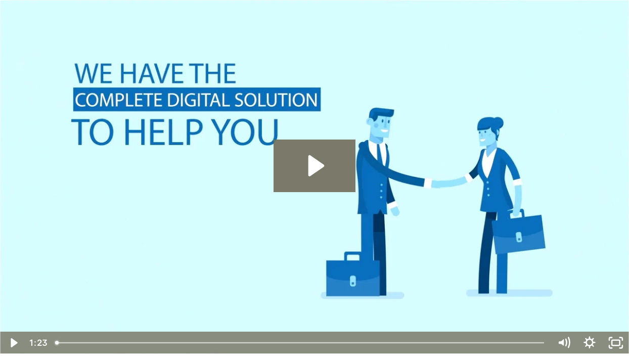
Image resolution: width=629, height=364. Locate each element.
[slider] (301, 343)
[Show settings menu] (590, 343)
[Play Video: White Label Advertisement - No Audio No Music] (314, 166)
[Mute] (564, 343)
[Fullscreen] (616, 343)
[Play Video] (13, 343)
